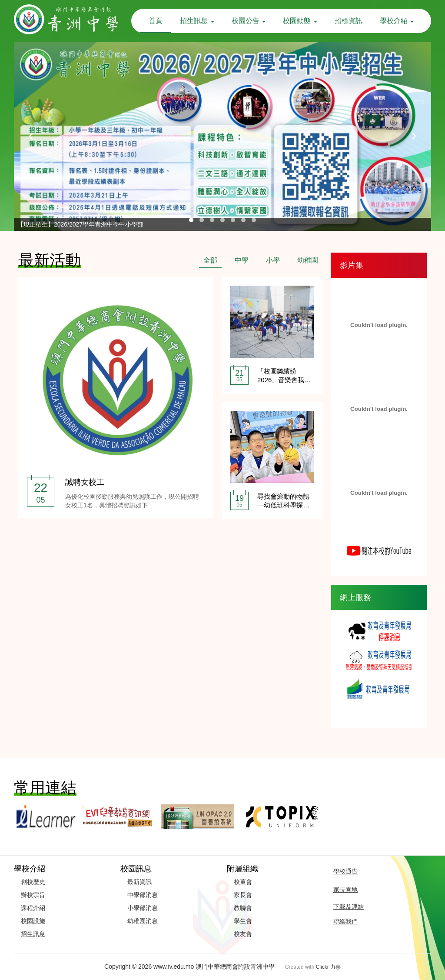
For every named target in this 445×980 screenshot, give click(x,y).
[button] (191, 220)
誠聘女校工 (85, 482)
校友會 (243, 934)
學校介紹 (397, 21)
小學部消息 (143, 908)
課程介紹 (33, 908)
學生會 (243, 921)
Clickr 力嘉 (328, 967)
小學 (273, 260)
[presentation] (31, 136)
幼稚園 (308, 260)
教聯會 (243, 908)
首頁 (156, 21)
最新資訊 (139, 882)
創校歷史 (33, 882)
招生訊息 (197, 21)
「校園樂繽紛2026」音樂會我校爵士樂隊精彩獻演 (284, 380)
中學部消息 (143, 895)
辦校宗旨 (33, 895)
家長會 (243, 895)
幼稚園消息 (143, 921)
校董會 (243, 882)
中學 (242, 260)
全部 (210, 260)
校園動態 (300, 21)
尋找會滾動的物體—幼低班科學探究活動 (283, 505)
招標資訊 (349, 21)
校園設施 (33, 921)
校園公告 (249, 21)
